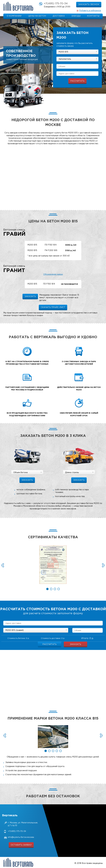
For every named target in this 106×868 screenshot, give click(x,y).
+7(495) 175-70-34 (56, 4)
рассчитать (77, 81)
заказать (30, 297)
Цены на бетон (37, 16)
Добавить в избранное (90, 11)
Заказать (75, 644)
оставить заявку (21, 845)
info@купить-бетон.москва (21, 837)
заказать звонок (89, 5)
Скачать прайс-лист (53, 307)
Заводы (76, 16)
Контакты (93, 16)
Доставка (59, 16)
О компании (14, 16)
